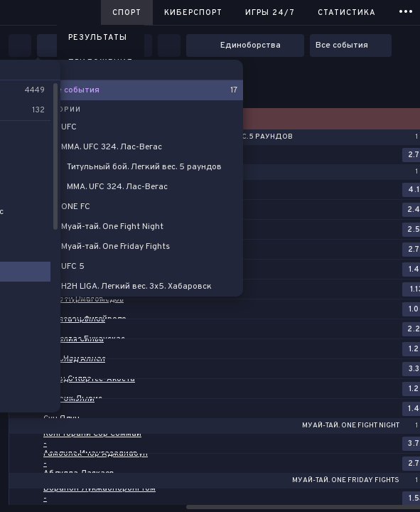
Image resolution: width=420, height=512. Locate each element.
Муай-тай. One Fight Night (351, 426)
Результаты (98, 38)
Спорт (127, 13)
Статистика (347, 13)
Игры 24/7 (270, 13)
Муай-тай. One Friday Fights (346, 481)
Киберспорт (193, 13)
